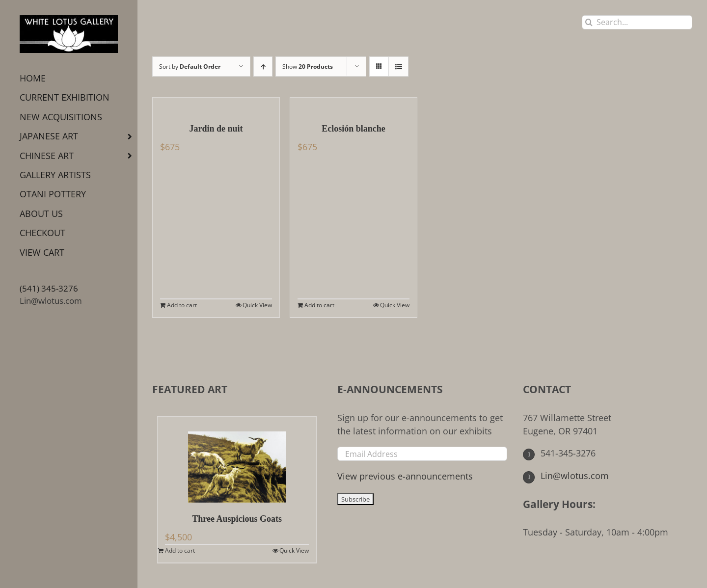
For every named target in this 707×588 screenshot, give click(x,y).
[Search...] (637, 22)
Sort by (190, 67)
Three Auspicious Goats (237, 519)
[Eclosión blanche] (353, 105)
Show (308, 67)
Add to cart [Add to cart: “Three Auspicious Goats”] (180, 550)
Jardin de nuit (216, 129)
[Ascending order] (263, 67)
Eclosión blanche (353, 129)
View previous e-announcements (405, 476)
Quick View (257, 305)
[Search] (589, 22)
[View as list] (398, 67)
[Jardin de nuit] (216, 105)
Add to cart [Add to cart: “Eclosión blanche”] (319, 305)
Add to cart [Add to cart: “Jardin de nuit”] (182, 305)
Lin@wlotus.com (51, 301)
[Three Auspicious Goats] (237, 460)
